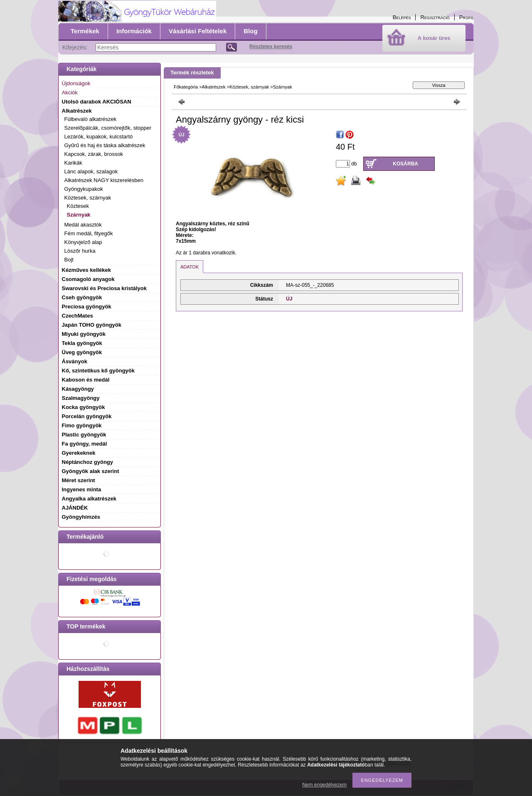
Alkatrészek (214, 87)
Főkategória (186, 87)
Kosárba (405, 164)
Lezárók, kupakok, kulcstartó (99, 137)
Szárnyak (79, 215)
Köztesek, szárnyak (249, 87)
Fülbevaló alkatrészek (91, 119)
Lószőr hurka (80, 251)
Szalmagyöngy (81, 398)
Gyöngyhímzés (81, 517)
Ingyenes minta (82, 489)
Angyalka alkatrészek (89, 499)
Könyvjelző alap (83, 242)
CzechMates (78, 316)
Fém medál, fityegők (89, 233)
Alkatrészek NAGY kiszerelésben (104, 180)
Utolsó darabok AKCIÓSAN (97, 102)
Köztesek (78, 206)
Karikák (73, 163)
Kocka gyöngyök (84, 407)
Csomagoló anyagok (88, 279)
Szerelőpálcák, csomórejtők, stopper (108, 128)
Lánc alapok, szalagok (91, 171)
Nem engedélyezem (324, 785)
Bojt (69, 260)
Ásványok (75, 361)
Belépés (402, 17)
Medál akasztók (83, 225)
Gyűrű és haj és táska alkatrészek (105, 145)
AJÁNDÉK (75, 508)
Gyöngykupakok (84, 189)
